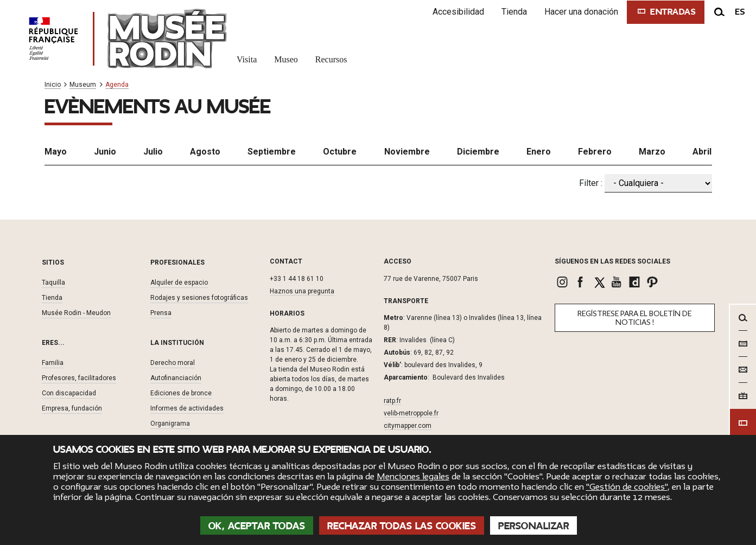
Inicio (53, 85)
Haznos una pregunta (302, 291)
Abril (702, 152)
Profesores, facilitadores (79, 378)
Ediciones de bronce (181, 393)
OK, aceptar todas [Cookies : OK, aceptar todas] (257, 526)
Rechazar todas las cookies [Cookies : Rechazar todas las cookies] (402, 526)
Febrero (595, 152)
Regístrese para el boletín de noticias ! (634, 318)
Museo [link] (286, 59)
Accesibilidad (458, 12)
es (740, 12)
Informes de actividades (187, 408)
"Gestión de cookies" (627, 487)
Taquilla (53, 283)
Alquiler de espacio (179, 283)
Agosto (205, 152)
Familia (53, 363)
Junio (105, 152)
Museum (83, 85)
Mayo (56, 152)
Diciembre (478, 152)
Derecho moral (173, 363)
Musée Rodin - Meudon (76, 313)
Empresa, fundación (72, 408)
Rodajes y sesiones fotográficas (199, 298)
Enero (539, 152)
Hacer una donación (581, 12)
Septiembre (272, 152)
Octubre (340, 152)
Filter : (591, 183)
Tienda (514, 12)
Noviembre (407, 152)
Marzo (652, 152)
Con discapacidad (69, 393)
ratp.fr (392, 401)
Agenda (117, 85)
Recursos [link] (331, 59)
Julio (153, 152)
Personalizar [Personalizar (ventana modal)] (533, 526)
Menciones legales (413, 477)
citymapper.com (408, 426)
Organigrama (170, 424)
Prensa (161, 313)
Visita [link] (247, 59)
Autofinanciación (176, 378)
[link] (564, 282)
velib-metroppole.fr (411, 413)
